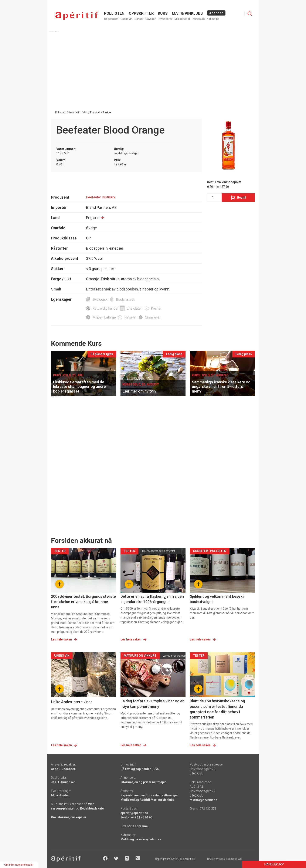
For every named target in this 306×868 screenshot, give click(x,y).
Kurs (163, 13)
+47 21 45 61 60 (142, 817)
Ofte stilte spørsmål (135, 826)
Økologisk (100, 300)
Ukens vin (126, 19)
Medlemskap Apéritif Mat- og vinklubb (147, 800)
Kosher (156, 308)
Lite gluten (135, 308)
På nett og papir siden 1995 (140, 769)
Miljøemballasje (104, 317)
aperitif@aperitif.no (134, 813)
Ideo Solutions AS (230, 859)
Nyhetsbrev (165, 19)
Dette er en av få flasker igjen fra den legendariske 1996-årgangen (152, 599)
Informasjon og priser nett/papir (143, 782)
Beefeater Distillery (101, 197)
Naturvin (130, 317)
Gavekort (151, 19)
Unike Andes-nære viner (72, 702)
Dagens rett (111, 19)
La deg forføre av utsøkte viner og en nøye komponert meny (152, 704)
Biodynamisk (126, 300)
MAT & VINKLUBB (187, 13)
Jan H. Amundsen (63, 782)
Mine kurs (199, 19)
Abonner (216, 13)
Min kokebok (183, 19)
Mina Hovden (60, 795)
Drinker (139, 19)
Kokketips (213, 19)
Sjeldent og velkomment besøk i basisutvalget (217, 599)
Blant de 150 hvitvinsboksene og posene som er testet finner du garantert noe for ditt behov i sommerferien (217, 709)
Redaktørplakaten (93, 808)
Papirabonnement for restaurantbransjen (149, 795)
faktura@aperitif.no (204, 800)
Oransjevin (153, 317)
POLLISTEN (114, 13)
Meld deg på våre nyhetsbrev (141, 839)
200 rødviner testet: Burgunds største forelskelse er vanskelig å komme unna (83, 602)
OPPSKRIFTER (141, 13)
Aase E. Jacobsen (63, 769)
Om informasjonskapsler (69, 817)
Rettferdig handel (105, 308)
